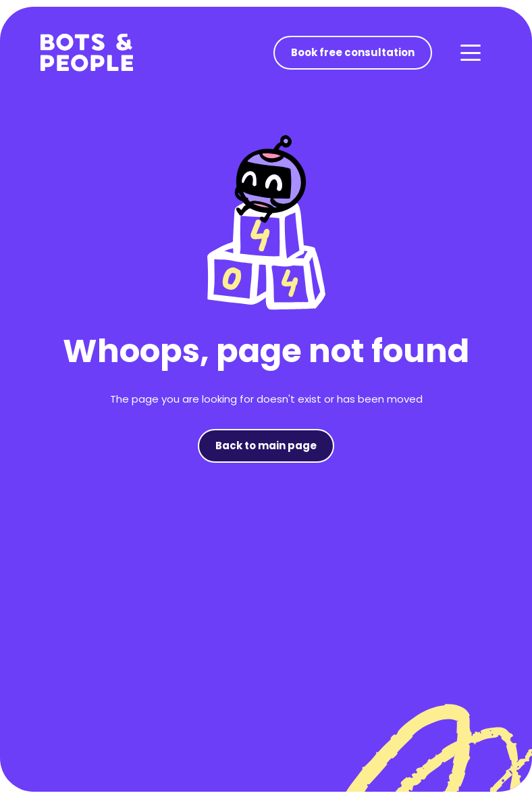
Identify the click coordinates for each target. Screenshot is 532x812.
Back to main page (266, 446)
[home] (87, 53)
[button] (470, 53)
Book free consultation (353, 52)
